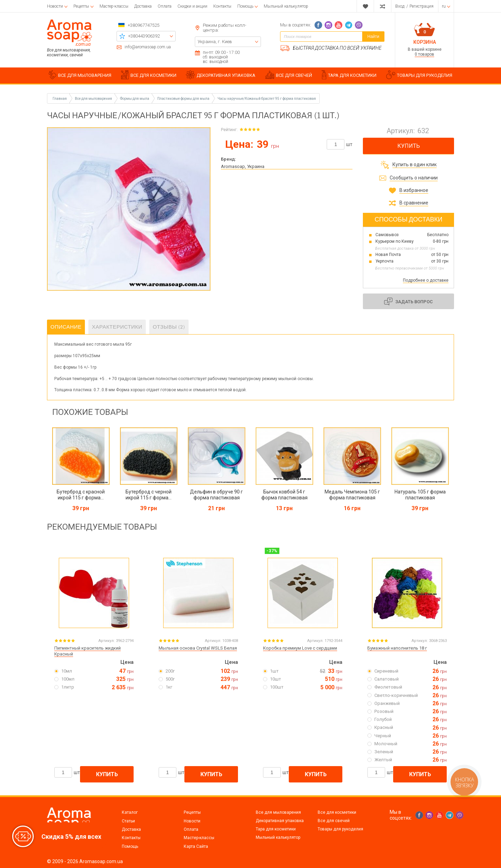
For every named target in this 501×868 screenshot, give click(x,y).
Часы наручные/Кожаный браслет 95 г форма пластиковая (267, 99)
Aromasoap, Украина (243, 166)
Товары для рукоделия (340, 829)
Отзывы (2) (169, 327)
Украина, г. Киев (215, 42)
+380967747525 (144, 25)
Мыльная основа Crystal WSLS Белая (198, 648)
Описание (66, 327)
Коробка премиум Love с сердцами (300, 648)
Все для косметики (337, 812)
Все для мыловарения (278, 812)
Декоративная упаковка (280, 821)
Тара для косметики (276, 829)
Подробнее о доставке (426, 280)
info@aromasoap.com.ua (148, 47)
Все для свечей (334, 821)
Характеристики (117, 327)
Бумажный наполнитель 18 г (397, 648)
